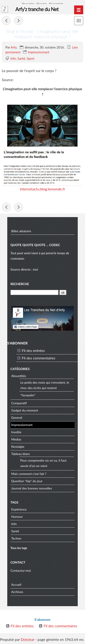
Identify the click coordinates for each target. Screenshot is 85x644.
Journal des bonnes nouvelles (32, 488)
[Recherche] (34, 292)
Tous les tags (19, 548)
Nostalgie (18, 447)
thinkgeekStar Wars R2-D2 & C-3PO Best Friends (6, 21)
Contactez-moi (21, 570)
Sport (30, 58)
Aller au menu (41, 4)
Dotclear (28, 639)
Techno (16, 538)
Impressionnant (39, 52)
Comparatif (19, 403)
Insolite (16, 432)
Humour (17, 517)
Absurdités (19, 376)
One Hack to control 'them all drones (19, 21)
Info (13, 58)
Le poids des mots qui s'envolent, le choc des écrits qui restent (45, 385)
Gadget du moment (25, 410)
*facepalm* (28, 395)
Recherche (20, 284)
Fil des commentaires (39, 358)
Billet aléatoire (21, 231)
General (17, 418)
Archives (17, 592)
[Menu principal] (79, 10)
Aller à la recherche (56, 4)
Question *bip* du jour (27, 481)
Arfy (14, 47)
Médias (16, 439)
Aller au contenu (28, 4)
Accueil (16, 585)
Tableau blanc (21, 454)
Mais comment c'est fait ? (29, 474)
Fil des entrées (33, 350)
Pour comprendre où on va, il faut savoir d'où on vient (44, 463)
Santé (21, 58)
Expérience (19, 509)
